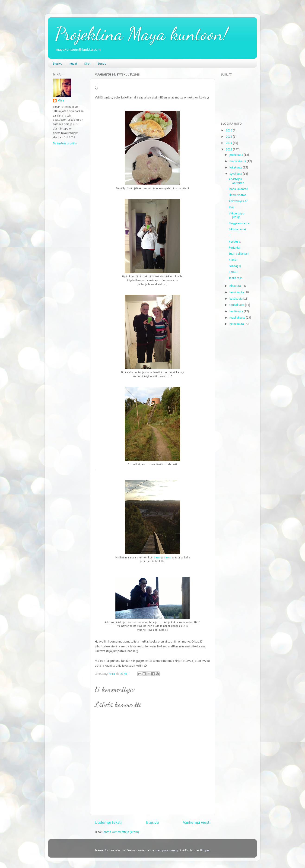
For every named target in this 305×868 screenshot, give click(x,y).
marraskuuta (238, 161)
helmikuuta (237, 324)
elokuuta (235, 286)
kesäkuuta (236, 299)
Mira (61, 101)
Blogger (205, 851)
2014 (229, 143)
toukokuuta (237, 305)
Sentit (102, 64)
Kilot (87, 64)
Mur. (232, 207)
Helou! (233, 272)
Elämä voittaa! (238, 195)
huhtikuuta (237, 312)
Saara (157, 558)
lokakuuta (236, 168)
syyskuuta (236, 174)
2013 (229, 150)
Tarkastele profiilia (65, 144)
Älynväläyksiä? (238, 201)
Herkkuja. (235, 242)
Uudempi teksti (108, 823)
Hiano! (233, 260)
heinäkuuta (237, 293)
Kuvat (73, 64)
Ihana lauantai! (238, 189)
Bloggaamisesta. (239, 223)
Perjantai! (235, 248)
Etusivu (57, 64)
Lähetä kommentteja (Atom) (121, 832)
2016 (229, 131)
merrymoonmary (167, 851)
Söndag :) (235, 266)
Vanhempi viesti (197, 823)
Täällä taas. (236, 278)
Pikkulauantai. (238, 230)
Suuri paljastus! (239, 254)
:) (230, 236)
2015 (229, 137)
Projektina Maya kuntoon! (142, 34)
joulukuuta (237, 155)
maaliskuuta (238, 318)
